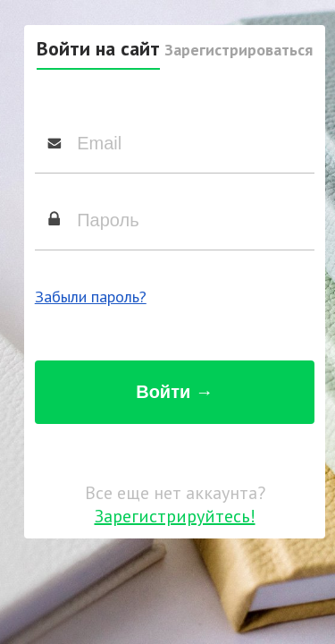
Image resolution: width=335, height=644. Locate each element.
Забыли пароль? (91, 297)
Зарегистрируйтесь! (175, 516)
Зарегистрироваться (239, 50)
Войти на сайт (98, 48)
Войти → (175, 392)
